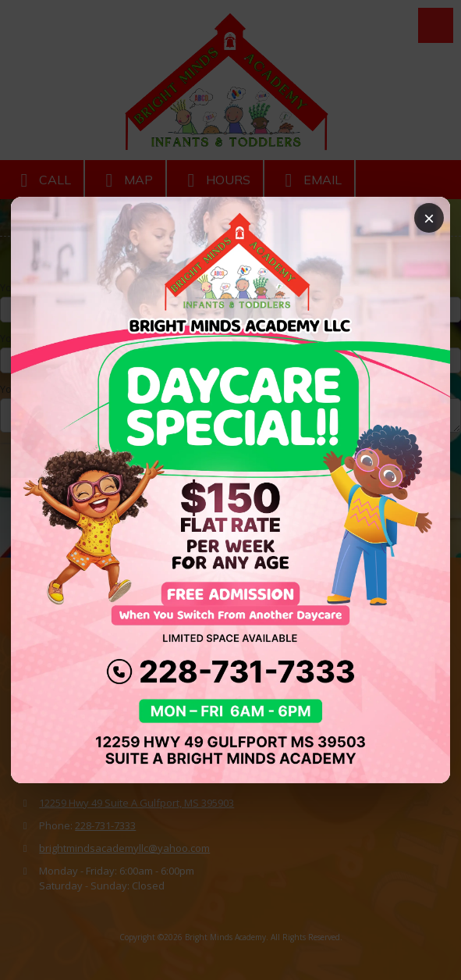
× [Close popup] (429, 218)
